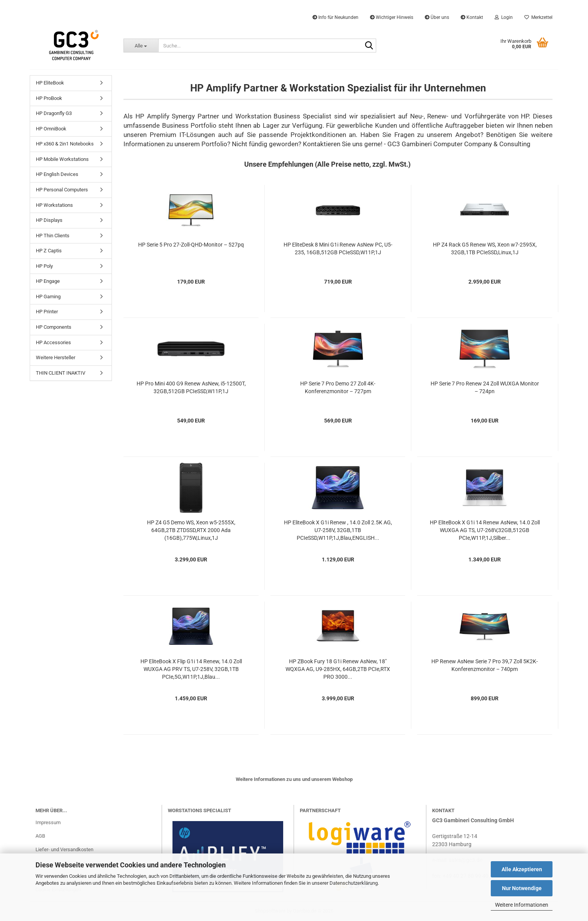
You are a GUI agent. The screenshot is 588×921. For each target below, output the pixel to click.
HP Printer (47, 312)
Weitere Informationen (522, 905)
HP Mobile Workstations (62, 159)
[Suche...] (141, 46)
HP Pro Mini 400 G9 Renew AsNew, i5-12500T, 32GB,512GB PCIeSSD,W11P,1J (191, 387)
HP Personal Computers (62, 190)
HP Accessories (53, 342)
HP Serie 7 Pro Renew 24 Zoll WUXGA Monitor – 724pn (485, 387)
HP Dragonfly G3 (54, 113)
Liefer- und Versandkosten (64, 849)
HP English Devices (57, 174)
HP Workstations (54, 205)
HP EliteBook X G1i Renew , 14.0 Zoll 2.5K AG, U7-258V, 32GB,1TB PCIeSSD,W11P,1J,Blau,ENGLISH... (338, 530)
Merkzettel (538, 17)
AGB (40, 836)
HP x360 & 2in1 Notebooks (65, 144)
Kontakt (472, 17)
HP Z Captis (49, 251)
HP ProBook (49, 98)
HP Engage (48, 281)
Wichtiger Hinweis (392, 17)
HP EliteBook (50, 83)
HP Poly (44, 266)
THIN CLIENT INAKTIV (61, 373)
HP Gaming (48, 297)
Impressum (48, 822)
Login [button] (504, 17)
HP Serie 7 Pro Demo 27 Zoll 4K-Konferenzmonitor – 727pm (338, 387)
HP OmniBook (51, 129)
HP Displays (49, 220)
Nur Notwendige (522, 888)
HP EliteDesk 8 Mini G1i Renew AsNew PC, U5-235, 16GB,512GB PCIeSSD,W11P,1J (338, 248)
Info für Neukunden (335, 17)
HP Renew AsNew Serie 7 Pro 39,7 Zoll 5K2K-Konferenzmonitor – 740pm (485, 665)
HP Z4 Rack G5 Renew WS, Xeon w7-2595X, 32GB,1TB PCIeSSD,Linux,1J (485, 248)
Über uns (437, 17)
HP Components (54, 327)
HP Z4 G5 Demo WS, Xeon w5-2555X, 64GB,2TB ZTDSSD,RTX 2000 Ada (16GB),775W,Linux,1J (191, 530)
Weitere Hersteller (56, 357)
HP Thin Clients (53, 236)
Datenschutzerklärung (354, 883)
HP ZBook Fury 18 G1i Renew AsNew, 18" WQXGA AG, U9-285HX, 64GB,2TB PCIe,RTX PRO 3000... (338, 669)
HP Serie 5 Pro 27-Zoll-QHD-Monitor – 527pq (191, 245)
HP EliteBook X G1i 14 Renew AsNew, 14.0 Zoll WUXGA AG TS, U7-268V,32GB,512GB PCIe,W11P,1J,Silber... (485, 530)
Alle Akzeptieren (522, 869)
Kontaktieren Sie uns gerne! (343, 144)
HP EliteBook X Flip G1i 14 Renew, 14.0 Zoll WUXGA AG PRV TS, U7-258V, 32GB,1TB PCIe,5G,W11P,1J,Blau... (191, 669)
